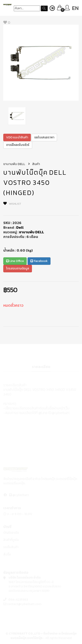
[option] (41, 63)
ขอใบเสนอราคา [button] (44, 137)
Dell (20, 227)
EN (75, 8)
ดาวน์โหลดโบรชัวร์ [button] (18, 145)
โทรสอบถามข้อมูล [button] (18, 268)
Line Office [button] (15, 261)
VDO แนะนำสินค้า (17, 137)
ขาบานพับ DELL (17, 164)
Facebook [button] (39, 261)
